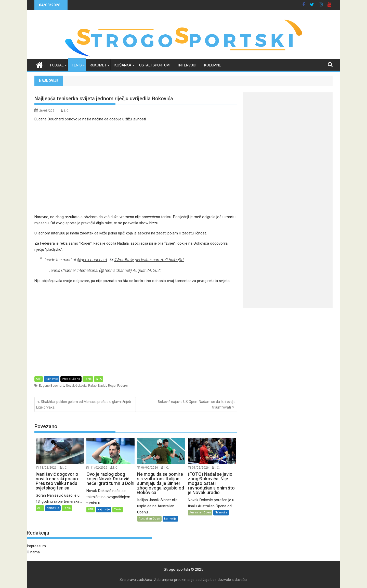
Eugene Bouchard (52, 386)
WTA (99, 379)
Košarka (123, 65)
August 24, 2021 (147, 270)
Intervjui (187, 65)
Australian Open (149, 519)
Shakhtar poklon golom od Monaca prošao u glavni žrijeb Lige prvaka (84, 404)
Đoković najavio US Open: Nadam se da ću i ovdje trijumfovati (197, 404)
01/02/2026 (200, 468)
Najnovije (52, 379)
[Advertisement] (136, 168)
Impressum (36, 546)
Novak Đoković (76, 386)
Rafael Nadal (97, 386)
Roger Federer (118, 386)
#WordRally (124, 260)
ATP (39, 379)
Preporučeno (71, 379)
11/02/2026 (99, 468)
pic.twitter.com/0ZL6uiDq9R (159, 260)
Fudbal (57, 65)
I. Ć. (67, 111)
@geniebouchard (92, 260)
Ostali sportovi (155, 65)
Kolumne (213, 65)
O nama (33, 552)
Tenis (77, 65)
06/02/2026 (150, 468)
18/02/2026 (48, 468)
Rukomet (98, 65)
